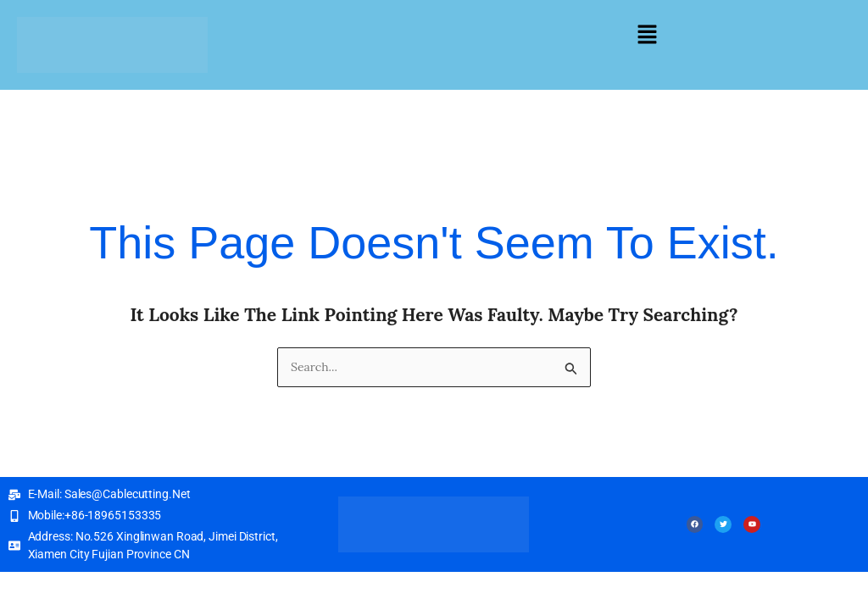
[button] (647, 35)
